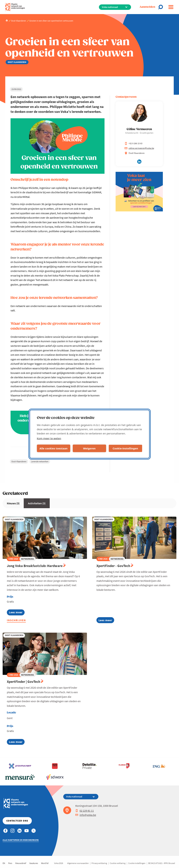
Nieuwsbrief (21, 863)
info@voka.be (86, 815)
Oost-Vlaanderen (19, 461)
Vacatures (34, 863)
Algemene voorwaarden (78, 863)
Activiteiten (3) (37, 503)
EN (4, 863)
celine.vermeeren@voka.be (139, 148)
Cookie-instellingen (125, 448)
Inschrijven (16, 620)
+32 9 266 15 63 (133, 143)
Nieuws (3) (13, 503)
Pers (10, 863)
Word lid (45, 863)
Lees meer (17, 613)
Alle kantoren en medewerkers (21, 840)
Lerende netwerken (40, 461)
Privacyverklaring (99, 863)
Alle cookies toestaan (53, 448)
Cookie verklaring (118, 863)
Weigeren (89, 448)
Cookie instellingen (137, 863)
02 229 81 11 (85, 811)
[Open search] (162, 7)
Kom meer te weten (49, 438)
